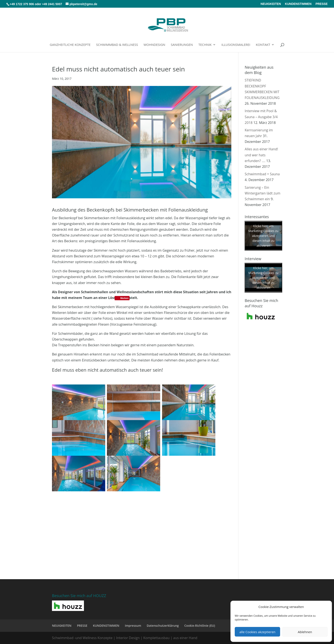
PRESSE (322, 4)
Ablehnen (305, 632)
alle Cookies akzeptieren (257, 632)
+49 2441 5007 (52, 4)
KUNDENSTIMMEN (298, 4)
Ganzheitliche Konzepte (70, 45)
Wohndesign (154, 45)
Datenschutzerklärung (163, 626)
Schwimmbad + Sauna (262, 174)
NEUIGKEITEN (271, 4)
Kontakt (263, 45)
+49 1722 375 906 (22, 4)
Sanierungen (182, 45)
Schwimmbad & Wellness (117, 45)
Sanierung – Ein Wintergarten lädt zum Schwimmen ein (263, 193)
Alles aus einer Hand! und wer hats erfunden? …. (261, 155)
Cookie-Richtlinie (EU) (200, 626)
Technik (205, 45)
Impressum (133, 626)
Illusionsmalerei (236, 45)
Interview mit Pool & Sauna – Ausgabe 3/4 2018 (261, 117)
